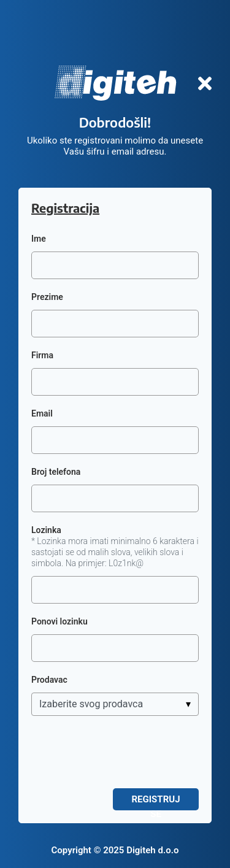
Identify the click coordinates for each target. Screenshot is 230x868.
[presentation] (125, 752)
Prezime (47, 297)
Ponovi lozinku (59, 621)
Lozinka (46, 530)
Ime (39, 239)
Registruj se (155, 802)
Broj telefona (56, 472)
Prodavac (49, 680)
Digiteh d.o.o (152, 850)
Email (42, 413)
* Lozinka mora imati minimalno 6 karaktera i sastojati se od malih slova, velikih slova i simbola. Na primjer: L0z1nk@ (115, 552)
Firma (42, 355)
